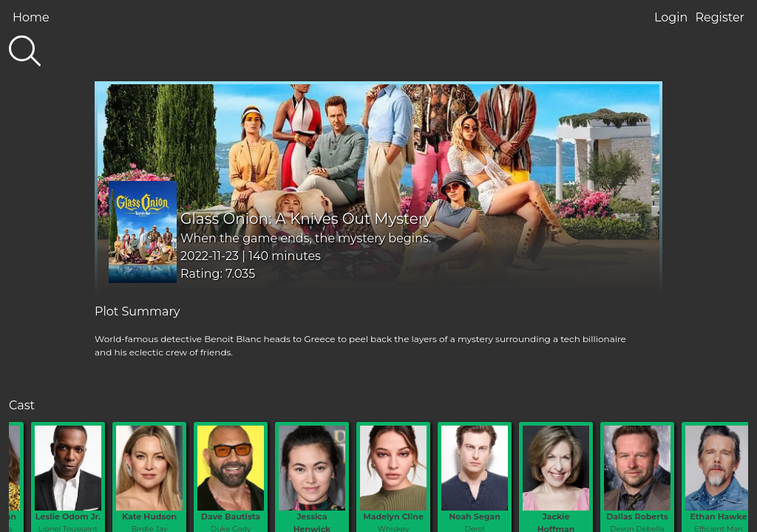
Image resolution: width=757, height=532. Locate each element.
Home (31, 17)
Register (720, 17)
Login (671, 17)
